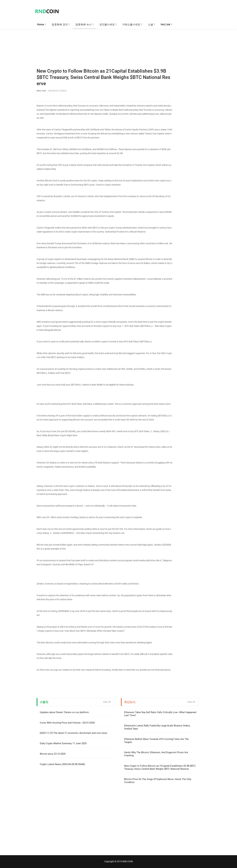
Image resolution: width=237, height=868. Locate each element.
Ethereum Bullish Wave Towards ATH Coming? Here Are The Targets (156, 741)
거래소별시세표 (131, 24)
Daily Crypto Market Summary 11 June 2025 (63, 743)
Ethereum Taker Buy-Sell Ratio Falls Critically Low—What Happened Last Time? (160, 714)
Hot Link (165, 24)
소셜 (150, 24)
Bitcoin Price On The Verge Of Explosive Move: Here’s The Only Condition (158, 781)
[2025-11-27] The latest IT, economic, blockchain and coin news (74, 733)
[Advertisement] (119, 41)
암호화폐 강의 (60, 24)
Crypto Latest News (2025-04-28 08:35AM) (62, 764)
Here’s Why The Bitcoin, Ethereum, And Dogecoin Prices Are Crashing (156, 754)
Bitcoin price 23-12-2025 (53, 754)
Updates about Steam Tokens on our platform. (65, 712)
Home (41, 24)
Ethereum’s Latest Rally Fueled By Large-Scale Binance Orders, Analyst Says (157, 727)
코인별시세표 (107, 24)
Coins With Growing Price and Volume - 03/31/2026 (67, 723)
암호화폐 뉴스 (83, 24)
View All (107, 702)
